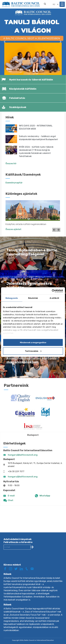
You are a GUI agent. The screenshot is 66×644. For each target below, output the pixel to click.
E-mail (11, 496)
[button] (5, 42)
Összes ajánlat (13, 229)
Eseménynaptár (14, 183)
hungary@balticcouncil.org (23, 455)
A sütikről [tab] (54, 298)
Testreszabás (33, 351)
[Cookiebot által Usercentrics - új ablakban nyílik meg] (52, 291)
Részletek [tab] (33, 298)
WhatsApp (45, 496)
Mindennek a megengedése (33, 343)
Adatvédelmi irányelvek (18, 539)
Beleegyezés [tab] (12, 298)
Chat (11, 500)
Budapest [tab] (33, 435)
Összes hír (11, 163)
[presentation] (23, 559)
